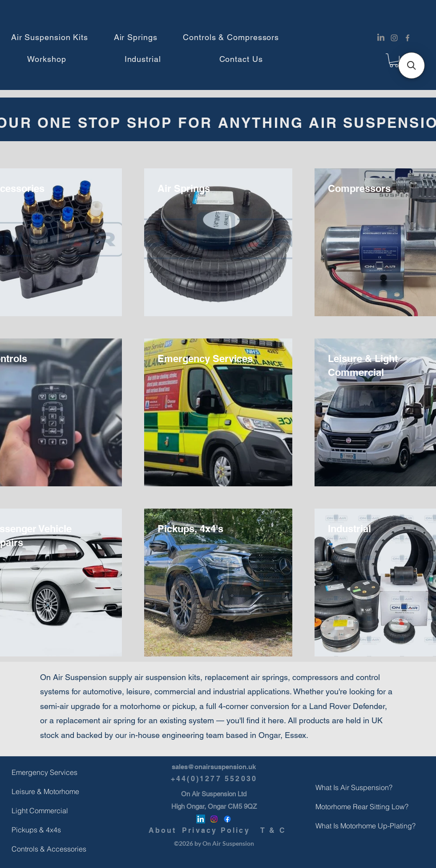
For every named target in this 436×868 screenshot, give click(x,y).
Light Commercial (33, 811)
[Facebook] (408, 38)
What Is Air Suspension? (337, 787)
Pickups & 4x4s (33, 830)
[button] (50, 37)
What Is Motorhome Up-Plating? (337, 826)
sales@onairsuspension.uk (214, 767)
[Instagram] (394, 38)
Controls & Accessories (33, 849)
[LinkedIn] (381, 38)
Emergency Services (33, 772)
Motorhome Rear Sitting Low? (337, 807)
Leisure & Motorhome (33, 791)
